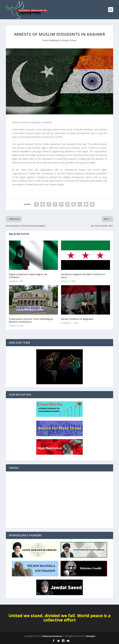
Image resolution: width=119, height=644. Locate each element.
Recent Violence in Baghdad (77, 319)
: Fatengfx (90, 636)
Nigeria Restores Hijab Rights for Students (28, 276)
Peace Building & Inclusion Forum (59, 40)
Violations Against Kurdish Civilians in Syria (83, 276)
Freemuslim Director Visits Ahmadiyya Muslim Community (31, 320)
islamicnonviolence (52, 636)
